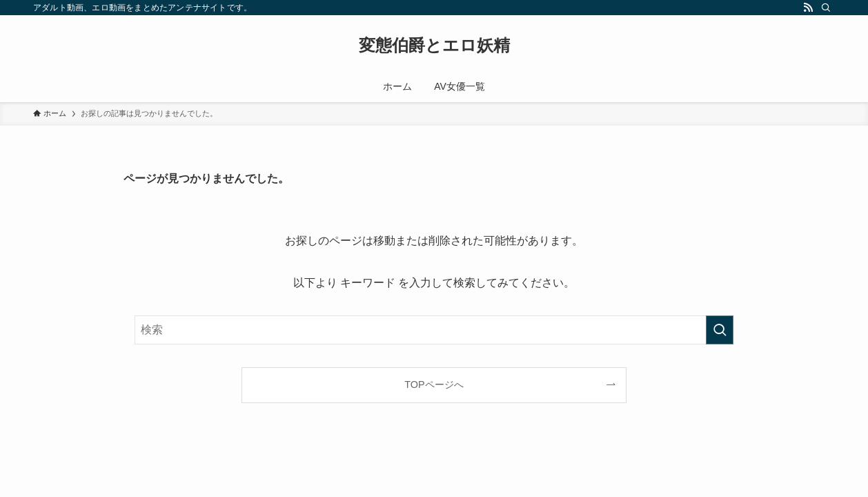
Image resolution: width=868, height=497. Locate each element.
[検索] (826, 8)
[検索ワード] (434, 330)
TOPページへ (434, 384)
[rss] (808, 8)
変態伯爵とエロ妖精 (434, 46)
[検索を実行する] (720, 330)
